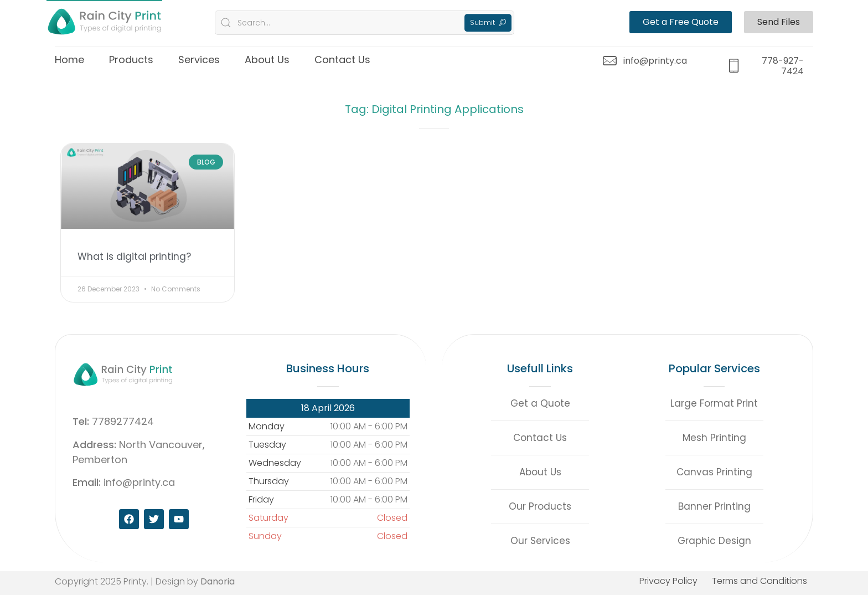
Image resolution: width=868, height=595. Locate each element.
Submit (488, 22)
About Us (267, 60)
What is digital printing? (134, 257)
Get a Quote (540, 403)
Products (131, 60)
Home (69, 60)
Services (199, 60)
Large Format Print (714, 403)
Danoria (218, 581)
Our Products (540, 506)
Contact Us (342, 60)
